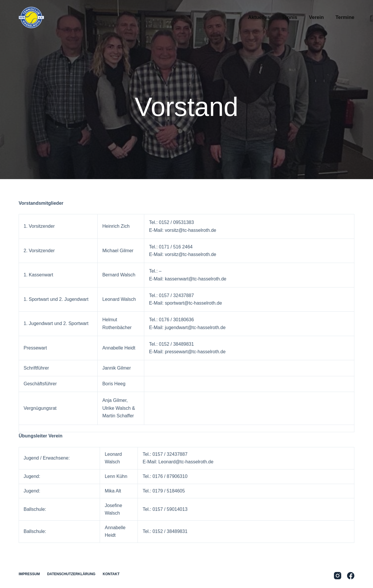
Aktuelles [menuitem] (259, 17)
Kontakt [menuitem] (111, 574)
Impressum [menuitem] (29, 574)
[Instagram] (338, 576)
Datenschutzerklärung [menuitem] (71, 574)
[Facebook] (351, 576)
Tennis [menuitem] (290, 17)
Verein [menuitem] (316, 17)
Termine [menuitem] (345, 17)
